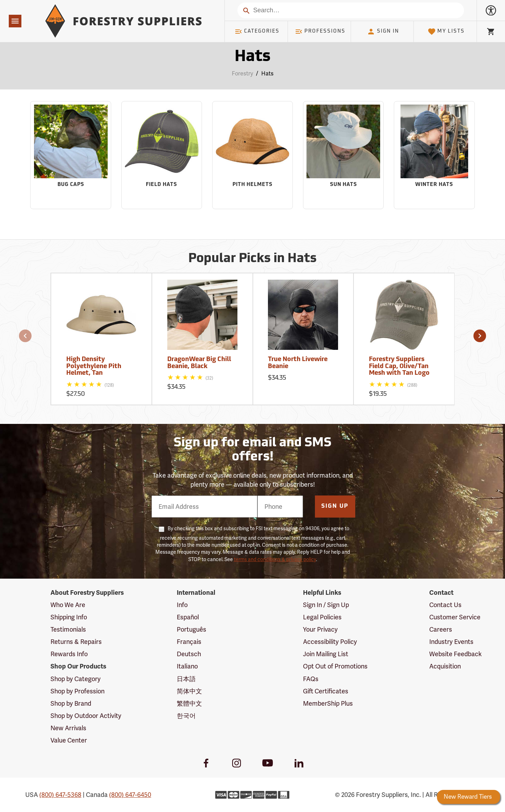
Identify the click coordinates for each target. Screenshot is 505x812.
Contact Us (445, 605)
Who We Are (68, 605)
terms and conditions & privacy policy (275, 559)
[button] (25, 336)
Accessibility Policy (330, 642)
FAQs (311, 679)
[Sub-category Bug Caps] (70, 155)
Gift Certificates (326, 691)
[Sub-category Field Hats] (162, 155)
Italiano (187, 666)
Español (188, 617)
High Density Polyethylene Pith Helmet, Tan (94, 367)
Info (182, 605)
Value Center (69, 740)
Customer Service (455, 617)
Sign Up (335, 506)
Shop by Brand (71, 703)
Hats (267, 74)
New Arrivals (68, 728)
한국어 (186, 716)
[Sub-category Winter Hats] (434, 155)
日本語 (186, 679)
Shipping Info (69, 617)
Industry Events (451, 642)
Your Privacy (320, 629)
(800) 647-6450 (130, 795)
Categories (257, 32)
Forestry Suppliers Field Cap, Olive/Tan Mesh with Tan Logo (399, 367)
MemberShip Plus (328, 703)
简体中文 (189, 691)
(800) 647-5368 (60, 795)
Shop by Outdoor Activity (86, 716)
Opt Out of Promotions (335, 666)
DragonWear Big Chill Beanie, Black (199, 363)
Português (191, 629)
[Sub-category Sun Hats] (343, 155)
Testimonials (68, 629)
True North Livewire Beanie (298, 363)
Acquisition (445, 666)
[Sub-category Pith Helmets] (252, 155)
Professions (320, 32)
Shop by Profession (78, 691)
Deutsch (189, 654)
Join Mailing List (326, 654)
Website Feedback (456, 654)
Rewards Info (69, 654)
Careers (441, 629)
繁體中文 (189, 703)
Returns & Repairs (76, 642)
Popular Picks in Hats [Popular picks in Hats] (252, 259)
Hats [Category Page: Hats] (252, 57)
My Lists (446, 32)
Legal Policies (322, 617)
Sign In (383, 32)
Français (189, 642)
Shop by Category (76, 679)
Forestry (243, 74)
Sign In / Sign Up (326, 605)
